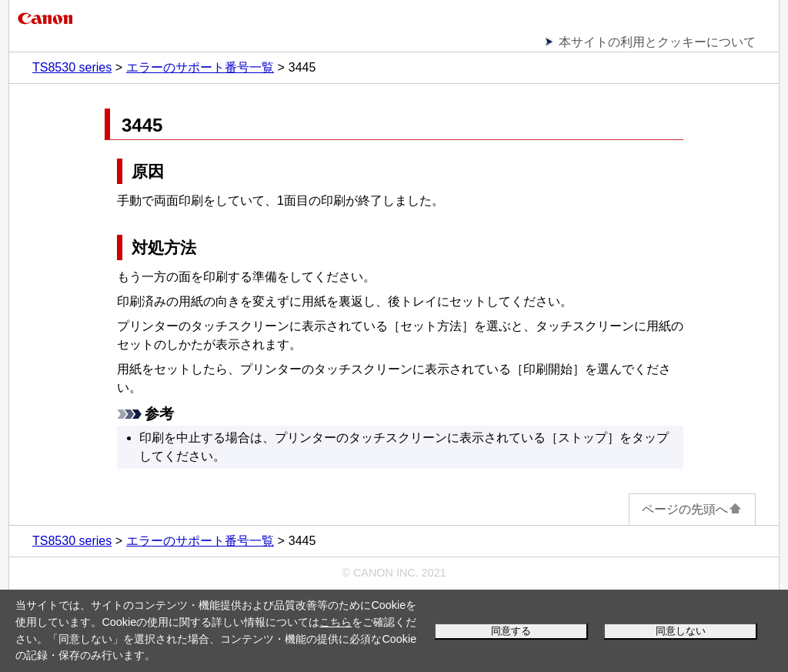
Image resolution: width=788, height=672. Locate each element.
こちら (336, 622)
